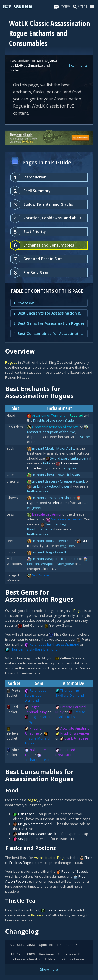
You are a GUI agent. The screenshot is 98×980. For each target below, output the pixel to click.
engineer (71, 468)
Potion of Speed (74, 871)
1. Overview (24, 303)
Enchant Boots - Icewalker (52, 541)
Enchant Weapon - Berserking (55, 559)
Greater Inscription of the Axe (56, 427)
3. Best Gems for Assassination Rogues (49, 323)
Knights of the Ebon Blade (54, 420)
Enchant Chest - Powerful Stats (56, 475)
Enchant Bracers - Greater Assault (58, 481)
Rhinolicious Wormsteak (37, 834)
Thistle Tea (55, 910)
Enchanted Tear (37, 760)
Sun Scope (41, 575)
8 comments (78, 65)
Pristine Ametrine (33, 731)
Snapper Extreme (32, 839)
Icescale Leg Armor (47, 514)
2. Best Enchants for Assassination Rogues (49, 313)
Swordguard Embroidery (69, 458)
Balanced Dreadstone (65, 752)
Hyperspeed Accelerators (47, 503)
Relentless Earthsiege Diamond (54, 644)
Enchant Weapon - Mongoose (51, 564)
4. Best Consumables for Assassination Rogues (49, 334)
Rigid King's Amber (75, 733)
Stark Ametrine (76, 738)
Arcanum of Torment (48, 415)
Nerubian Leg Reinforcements (47, 527)
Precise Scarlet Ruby (70, 714)
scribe (85, 437)
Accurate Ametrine (75, 728)
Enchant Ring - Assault (49, 552)
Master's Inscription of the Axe (51, 432)
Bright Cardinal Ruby (36, 709)
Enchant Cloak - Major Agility (53, 448)
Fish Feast (26, 814)
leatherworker (39, 491)
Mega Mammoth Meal (35, 824)
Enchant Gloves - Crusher (51, 498)
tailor (47, 463)
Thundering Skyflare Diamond (34, 649)
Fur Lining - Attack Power (50, 486)
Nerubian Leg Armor (67, 519)
